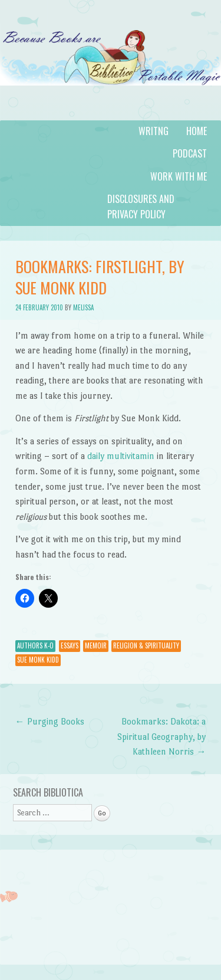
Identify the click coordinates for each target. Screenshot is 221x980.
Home (197, 131)
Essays (70, 645)
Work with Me (179, 176)
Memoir (96, 645)
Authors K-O (35, 645)
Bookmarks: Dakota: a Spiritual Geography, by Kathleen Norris (161, 736)
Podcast (190, 153)
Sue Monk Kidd (38, 660)
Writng (154, 131)
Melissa (83, 307)
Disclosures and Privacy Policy (141, 207)
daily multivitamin (121, 456)
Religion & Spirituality (146, 645)
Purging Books (50, 721)
